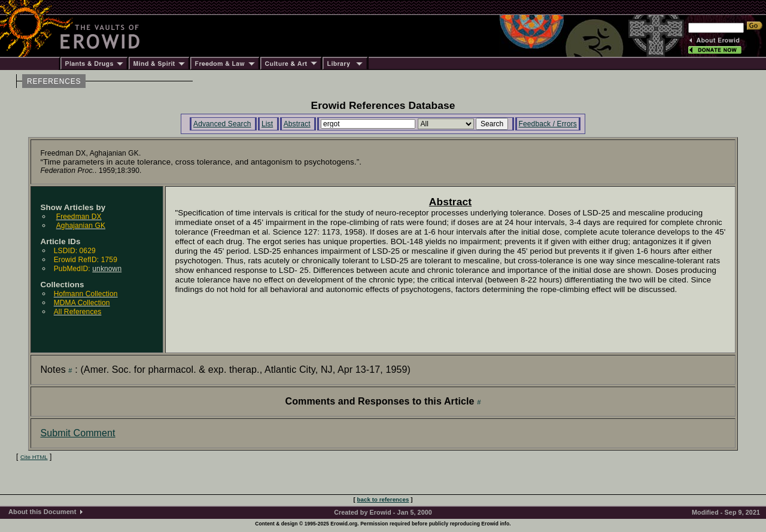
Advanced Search (222, 124)
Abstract (297, 124)
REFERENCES (54, 81)
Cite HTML (34, 457)
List (267, 124)
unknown (107, 269)
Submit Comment (77, 433)
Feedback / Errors (548, 124)
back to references (383, 499)
